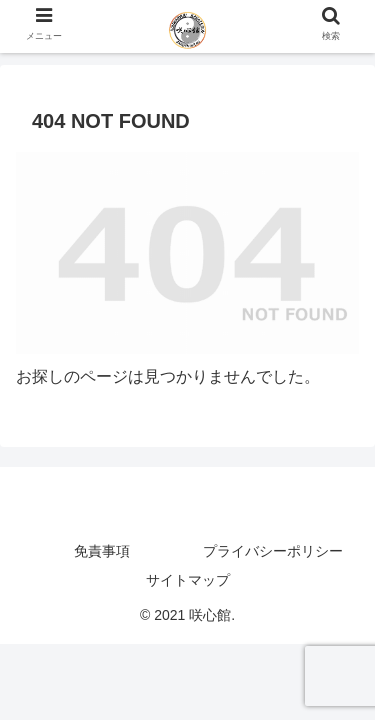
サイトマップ (188, 580)
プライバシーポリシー (273, 551)
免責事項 (102, 551)
